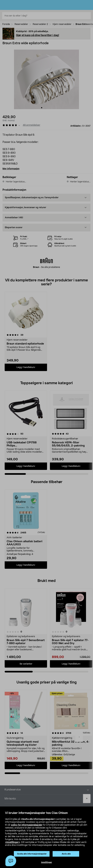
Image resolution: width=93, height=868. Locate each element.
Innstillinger (47, 862)
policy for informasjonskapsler (27, 825)
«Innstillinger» (12, 842)
